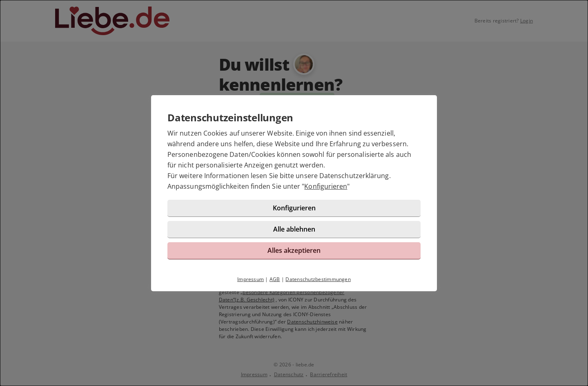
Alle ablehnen (294, 229)
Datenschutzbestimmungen (318, 279)
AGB (275, 279)
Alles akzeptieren (294, 250)
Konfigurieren (326, 186)
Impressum (251, 279)
